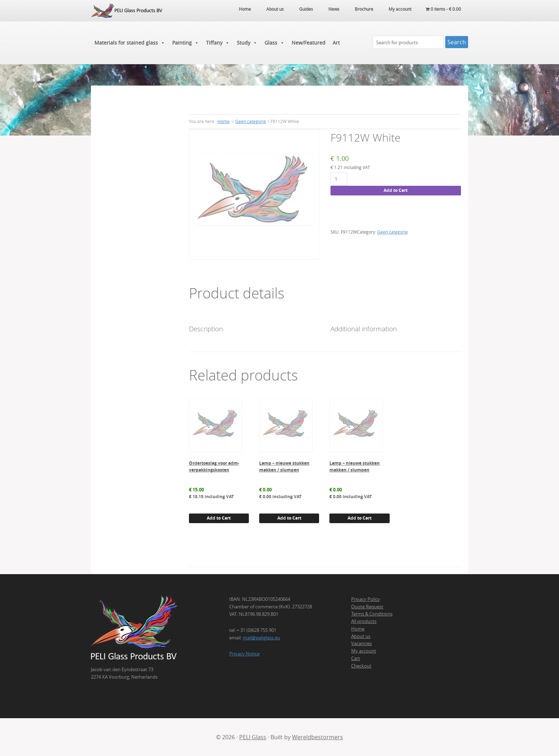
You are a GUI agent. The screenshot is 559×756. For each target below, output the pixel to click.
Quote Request (367, 607)
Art (336, 43)
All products (364, 621)
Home (358, 629)
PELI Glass (253, 737)
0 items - (443, 9)
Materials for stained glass (130, 43)
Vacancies (361, 643)
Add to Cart (396, 190)
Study (247, 43)
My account (364, 651)
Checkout (361, 666)
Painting (186, 43)
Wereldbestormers (317, 737)
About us (361, 636)
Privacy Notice (244, 654)
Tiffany (218, 43)
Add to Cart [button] (219, 518)
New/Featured (309, 43)
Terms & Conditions (372, 614)
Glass (275, 43)
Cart (356, 658)
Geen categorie (251, 121)
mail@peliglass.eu (261, 638)
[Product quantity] (339, 179)
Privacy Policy (366, 599)
